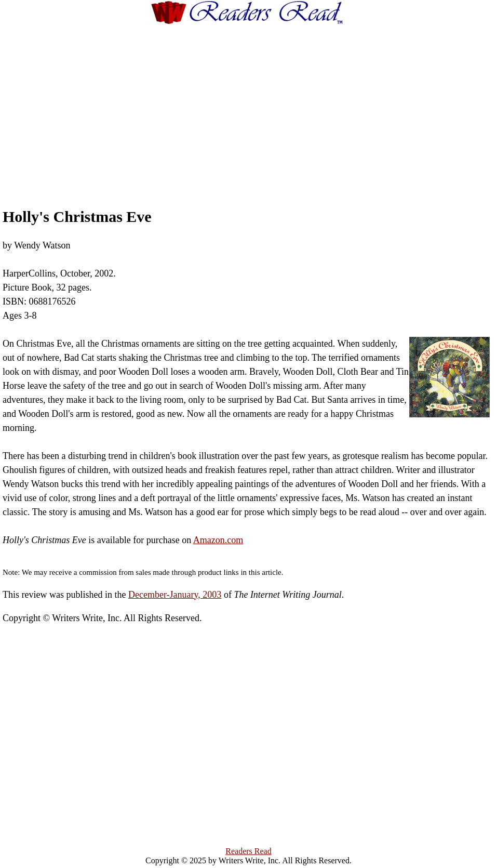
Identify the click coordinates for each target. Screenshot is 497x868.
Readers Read (248, 851)
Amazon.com (218, 540)
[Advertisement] (267, 107)
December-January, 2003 (175, 595)
